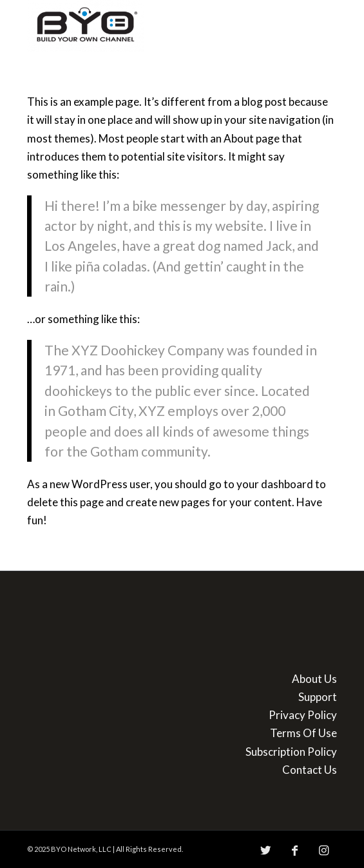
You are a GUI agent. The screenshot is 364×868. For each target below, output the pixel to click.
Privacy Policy (303, 715)
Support (318, 697)
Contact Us (310, 770)
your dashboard (275, 484)
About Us (314, 679)
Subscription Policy (291, 752)
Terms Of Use (303, 733)
